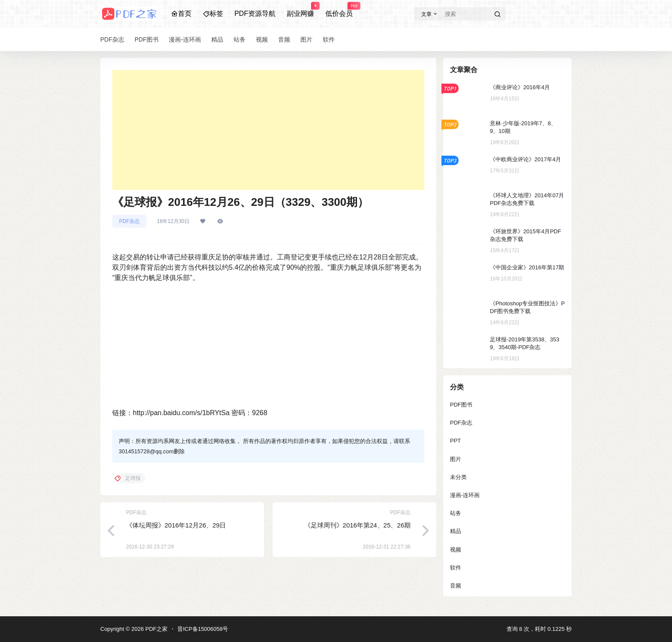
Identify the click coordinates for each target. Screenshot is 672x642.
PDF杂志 (129, 221)
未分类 (458, 477)
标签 (213, 14)
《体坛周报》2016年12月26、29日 (176, 525)
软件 (456, 568)
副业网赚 (300, 10)
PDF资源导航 (255, 14)
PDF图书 (461, 405)
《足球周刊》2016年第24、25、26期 (357, 525)
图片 (456, 459)
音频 (456, 586)
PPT (455, 441)
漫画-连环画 (465, 495)
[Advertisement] (268, 130)
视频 (456, 550)
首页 (181, 14)
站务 (456, 513)
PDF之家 (156, 629)
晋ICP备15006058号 (203, 629)
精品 (456, 531)
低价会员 (339, 10)
